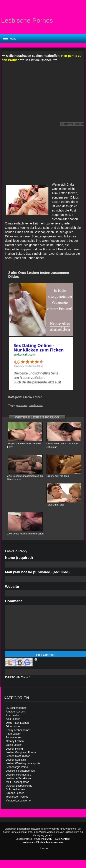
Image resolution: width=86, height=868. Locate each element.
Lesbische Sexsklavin (18, 778)
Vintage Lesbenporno (18, 801)
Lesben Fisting (14, 749)
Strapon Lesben (15, 793)
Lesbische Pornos (27, 20)
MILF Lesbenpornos (17, 782)
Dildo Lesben (13, 727)
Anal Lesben (13, 715)
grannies (22, 405)
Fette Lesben (13, 734)
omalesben (36, 405)
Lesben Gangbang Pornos (21, 752)
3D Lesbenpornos (16, 708)
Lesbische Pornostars (18, 775)
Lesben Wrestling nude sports (23, 763)
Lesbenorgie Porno (17, 767)
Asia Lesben (13, 719)
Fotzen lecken (14, 738)
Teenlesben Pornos (17, 797)
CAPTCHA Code (17, 677)
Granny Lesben (33, 397)
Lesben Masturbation (18, 756)
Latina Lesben (14, 745)
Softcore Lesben (15, 789)
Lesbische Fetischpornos (20, 771)
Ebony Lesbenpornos (18, 730)
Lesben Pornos (24, 839)
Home (44, 848)
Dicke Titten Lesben (17, 723)
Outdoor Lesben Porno (19, 786)
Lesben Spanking (16, 760)
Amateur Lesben (15, 712)
